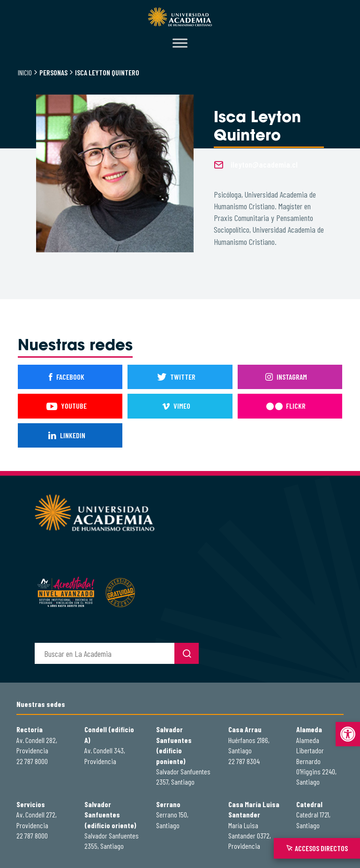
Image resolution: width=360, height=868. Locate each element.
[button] (348, 734)
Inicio (25, 72)
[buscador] (105, 653)
